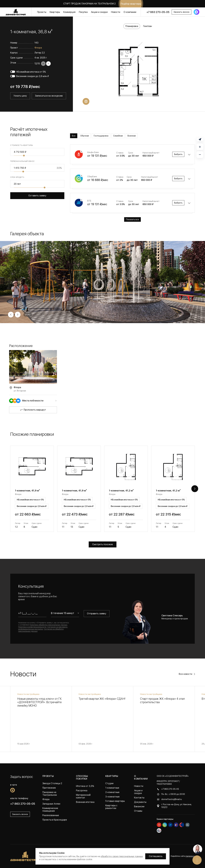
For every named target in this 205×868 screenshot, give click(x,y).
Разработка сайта (183, 856)
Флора (38, 48)
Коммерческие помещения (50, 810)
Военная (132, 136)
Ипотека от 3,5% (85, 786)
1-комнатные (112, 788)
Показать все (132, 219)
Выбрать (178, 154)
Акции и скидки (99, 12)
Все (74, 136)
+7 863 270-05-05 (158, 12)
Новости (116, 12)
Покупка (83, 12)
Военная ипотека (85, 802)
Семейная (118, 136)
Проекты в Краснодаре (55, 820)
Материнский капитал (83, 796)
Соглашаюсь (156, 856)
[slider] (24, 156)
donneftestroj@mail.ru (172, 799)
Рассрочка (82, 790)
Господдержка (101, 136)
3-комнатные (112, 797)
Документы (140, 802)
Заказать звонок (182, 12)
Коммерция (69, 12)
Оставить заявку (37, 196)
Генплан (148, 26)
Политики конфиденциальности (32, 627)
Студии (109, 783)
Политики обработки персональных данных (48, 625)
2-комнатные (112, 792)
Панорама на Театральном (50, 794)
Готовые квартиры (115, 801)
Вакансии (139, 806)
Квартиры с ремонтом (111, 807)
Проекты (42, 12)
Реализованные (51, 815)
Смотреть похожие (103, 544)
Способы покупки (82, 777)
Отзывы (138, 811)
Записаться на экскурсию (49, 96)
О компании (130, 12)
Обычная (85, 136)
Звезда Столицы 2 (52, 783)
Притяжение (49, 788)
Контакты (139, 798)
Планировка (132, 26)
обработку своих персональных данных (122, 856)
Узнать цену (20, 96)
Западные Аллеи (51, 804)
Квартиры (55, 12)
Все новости (185, 674)
